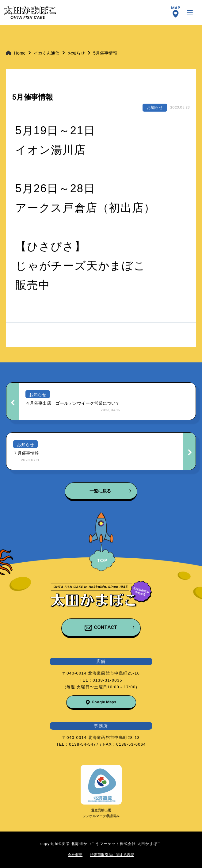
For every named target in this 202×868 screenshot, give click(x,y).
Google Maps (104, 702)
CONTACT (106, 627)
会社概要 (75, 855)
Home (20, 53)
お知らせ (76, 53)
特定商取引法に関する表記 (112, 855)
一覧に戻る (100, 491)
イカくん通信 (47, 53)
